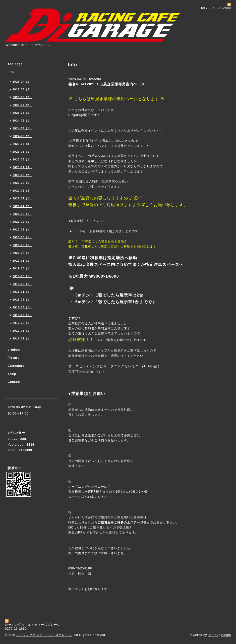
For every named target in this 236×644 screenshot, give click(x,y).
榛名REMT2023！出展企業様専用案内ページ (106, 84)
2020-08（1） (22, 253)
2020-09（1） (22, 245)
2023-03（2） (22, 175)
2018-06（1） (22, 300)
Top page (15, 64)
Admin (226, 635)
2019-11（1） (22, 261)
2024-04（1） (22, 128)
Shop (12, 374)
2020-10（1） (22, 237)
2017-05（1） (22, 323)
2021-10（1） (22, 214)
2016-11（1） (22, 338)
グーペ (213, 635)
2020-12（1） (22, 229)
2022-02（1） (22, 198)
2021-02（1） (22, 222)
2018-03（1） (22, 307)
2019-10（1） (22, 268)
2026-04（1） (22, 82)
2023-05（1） (22, 159)
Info (11, 72)
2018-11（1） (22, 292)
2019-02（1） (22, 284)
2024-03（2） (22, 136)
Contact (14, 382)
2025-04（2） (22, 105)
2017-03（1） (22, 331)
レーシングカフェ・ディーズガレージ (44, 635)
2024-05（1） (22, 121)
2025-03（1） (22, 113)
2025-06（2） (22, 97)
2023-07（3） (22, 144)
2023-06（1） (22, 152)
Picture (14, 358)
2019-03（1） (22, 276)
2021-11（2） (22, 206)
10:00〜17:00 (18, 414)
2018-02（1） (22, 315)
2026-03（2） (22, 89)
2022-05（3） (22, 191)
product (14, 350)
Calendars (16, 366)
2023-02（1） (22, 183)
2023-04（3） (22, 167)
